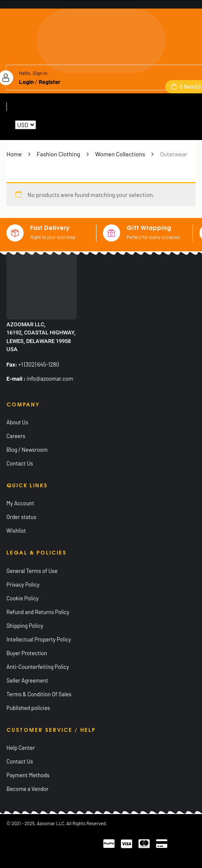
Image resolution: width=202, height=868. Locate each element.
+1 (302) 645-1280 (39, 364)
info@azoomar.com (50, 379)
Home (14, 154)
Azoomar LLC (51, 823)
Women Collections (120, 154)
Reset (45, 125)
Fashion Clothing (59, 154)
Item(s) (189, 87)
